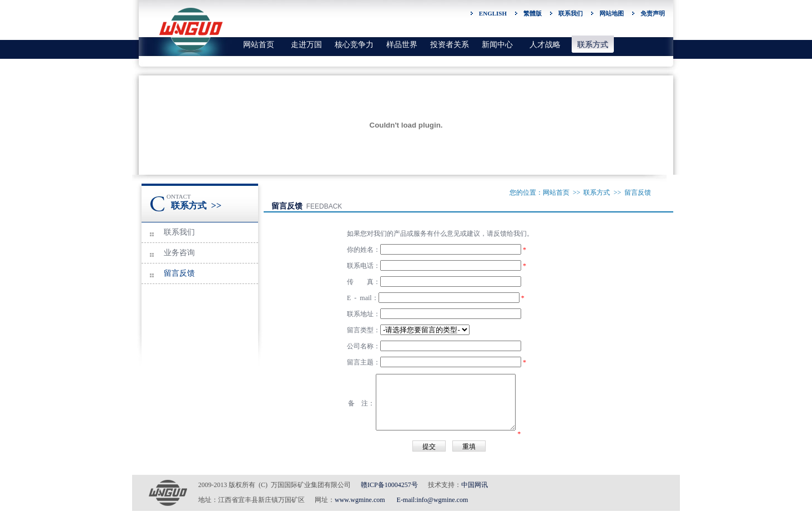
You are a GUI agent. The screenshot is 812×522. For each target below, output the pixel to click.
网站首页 (259, 45)
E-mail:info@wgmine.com (433, 500)
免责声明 (653, 13)
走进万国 (306, 45)
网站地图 (612, 13)
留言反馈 (179, 273)
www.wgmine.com (360, 500)
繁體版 (533, 13)
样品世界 (402, 45)
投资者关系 (450, 45)
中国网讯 (475, 485)
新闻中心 (497, 45)
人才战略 (545, 45)
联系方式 (593, 45)
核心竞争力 (354, 45)
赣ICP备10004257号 (389, 485)
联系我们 (571, 13)
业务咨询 (179, 253)
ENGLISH (493, 13)
